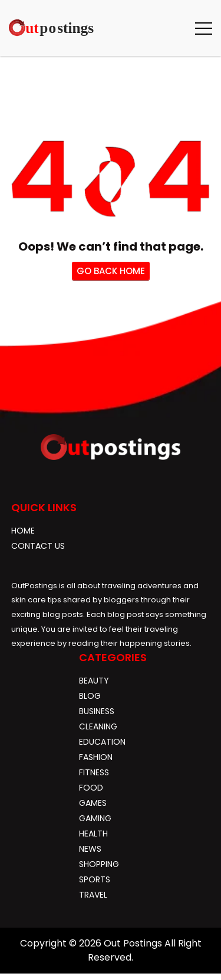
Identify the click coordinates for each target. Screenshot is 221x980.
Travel (93, 895)
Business (97, 711)
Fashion (96, 757)
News (90, 849)
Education (102, 742)
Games (93, 803)
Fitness (94, 772)
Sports (95, 879)
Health (93, 834)
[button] (204, 28)
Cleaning (98, 726)
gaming (95, 818)
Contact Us (38, 546)
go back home (111, 271)
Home (23, 531)
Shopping (99, 864)
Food (91, 788)
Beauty (94, 681)
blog (90, 696)
